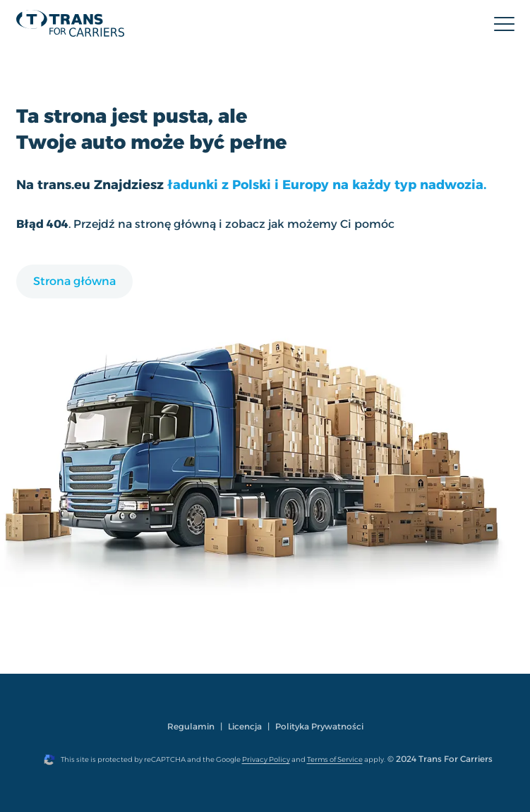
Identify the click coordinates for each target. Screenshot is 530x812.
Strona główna (74, 281)
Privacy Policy (266, 759)
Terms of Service (335, 759)
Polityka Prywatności (319, 726)
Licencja (245, 726)
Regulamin (191, 726)
